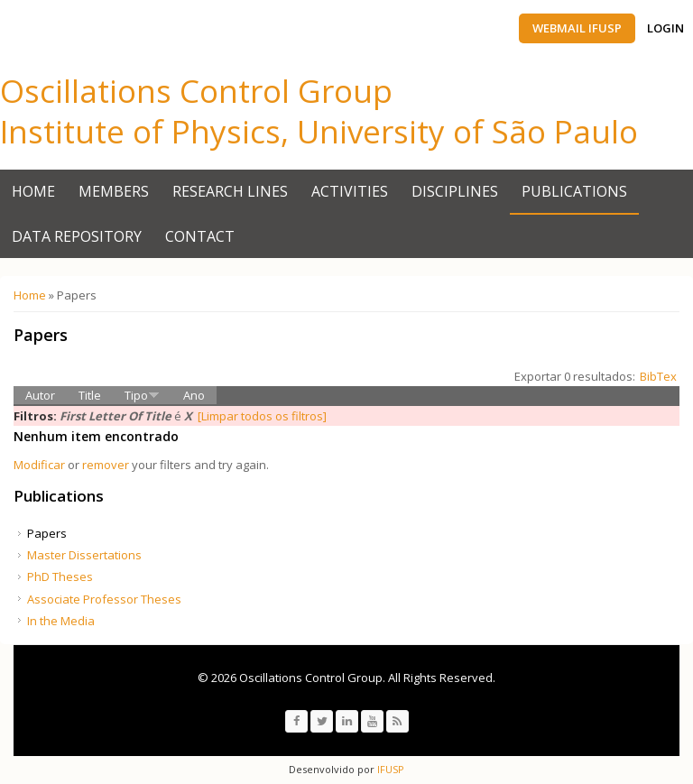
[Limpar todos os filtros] (262, 416)
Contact (200, 236)
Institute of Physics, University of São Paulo (319, 131)
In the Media (61, 621)
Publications (574, 191)
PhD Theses (60, 576)
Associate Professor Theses (104, 599)
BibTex (658, 376)
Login (665, 28)
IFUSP (389, 769)
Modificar (39, 465)
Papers (47, 533)
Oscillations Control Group (196, 91)
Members (114, 191)
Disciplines (455, 191)
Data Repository (77, 236)
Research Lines (230, 191)
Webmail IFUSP (577, 28)
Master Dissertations (84, 555)
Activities (350, 191)
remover (106, 465)
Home (33, 191)
